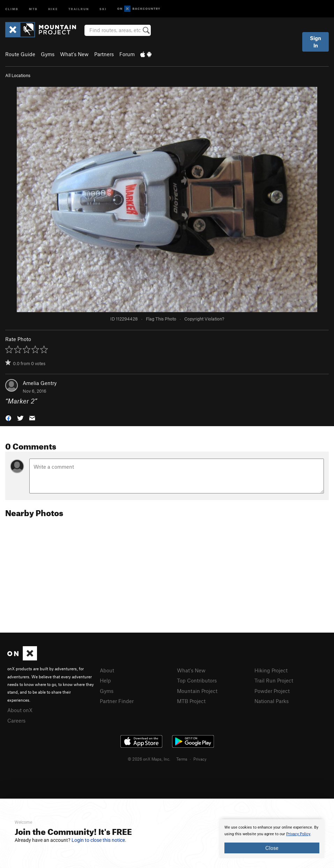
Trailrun (79, 9)
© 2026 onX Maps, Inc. (149, 759)
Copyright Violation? (204, 319)
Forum (127, 54)
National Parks (272, 701)
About (107, 670)
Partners (104, 54)
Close (272, 848)
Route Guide (20, 54)
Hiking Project (271, 670)
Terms (182, 759)
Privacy (200, 759)
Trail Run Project (274, 680)
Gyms (48, 54)
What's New (74, 54)
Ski (103, 9)
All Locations (18, 75)
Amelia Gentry (40, 383)
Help (105, 680)
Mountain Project (197, 691)
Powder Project (272, 691)
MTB (33, 9)
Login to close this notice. (99, 840)
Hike (53, 9)
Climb (12, 9)
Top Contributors (197, 680)
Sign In (316, 42)
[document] (272, 839)
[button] (8, 417)
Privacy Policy (298, 834)
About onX (20, 710)
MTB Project (191, 701)
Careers (16, 720)
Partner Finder (117, 701)
